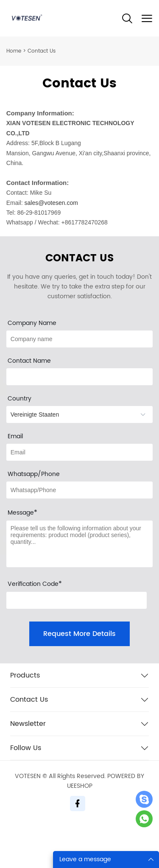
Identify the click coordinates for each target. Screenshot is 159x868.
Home (14, 51)
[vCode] (77, 600)
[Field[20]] (79, 377)
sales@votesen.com (51, 203)
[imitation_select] (79, 414)
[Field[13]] (79, 490)
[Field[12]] (79, 339)
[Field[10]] (79, 452)
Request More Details (79, 634)
